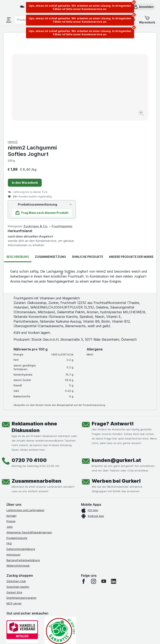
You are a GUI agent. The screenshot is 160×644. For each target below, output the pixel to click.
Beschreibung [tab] (18, 160)
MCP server (14, 507)
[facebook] (84, 485)
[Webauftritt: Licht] (79, 636)
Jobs (10, 430)
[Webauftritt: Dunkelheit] (100, 636)
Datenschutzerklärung (21, 453)
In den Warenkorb (101, 86)
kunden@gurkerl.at (116, 364)
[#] (27, 570)
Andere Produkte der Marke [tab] (131, 160)
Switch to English (89, 619)
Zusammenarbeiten (36, 385)
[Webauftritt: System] (60, 636)
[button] (143, 7)
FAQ (9, 447)
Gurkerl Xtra (14, 496)
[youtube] (104, 485)
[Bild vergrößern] (65, 102)
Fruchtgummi (138, 130)
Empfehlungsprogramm (21, 501)
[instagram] (94, 485)
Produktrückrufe (17, 442)
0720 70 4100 (29, 364)
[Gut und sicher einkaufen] (60, 535)
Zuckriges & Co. (112, 130)
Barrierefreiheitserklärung (23, 464)
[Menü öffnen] (9, 20)
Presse (11, 425)
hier (76, 608)
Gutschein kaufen (18, 490)
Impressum (13, 458)
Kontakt (11, 419)
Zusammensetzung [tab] (50, 160)
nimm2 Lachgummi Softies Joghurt (109, 54)
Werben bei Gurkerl (116, 385)
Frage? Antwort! (113, 327)
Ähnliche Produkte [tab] (87, 160)
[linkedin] (114, 485)
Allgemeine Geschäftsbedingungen (29, 436)
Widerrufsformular (18, 469)
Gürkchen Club (16, 485)
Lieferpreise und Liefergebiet (25, 414)
